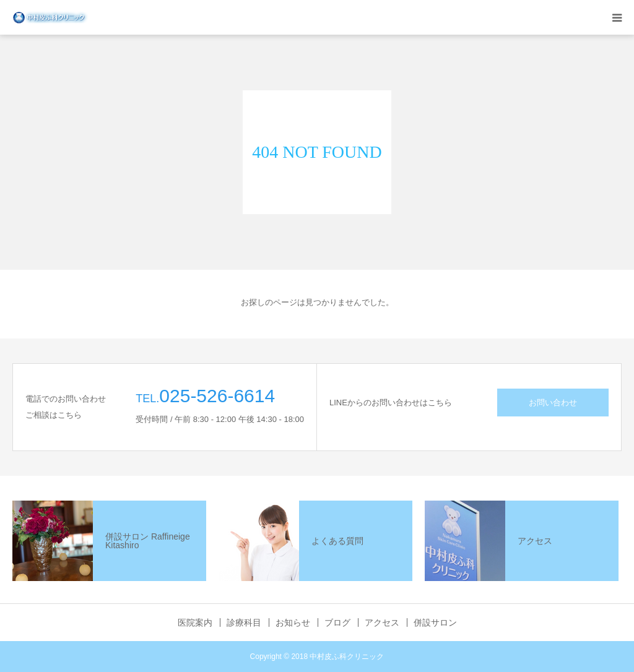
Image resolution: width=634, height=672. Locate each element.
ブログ (337, 622)
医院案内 (195, 622)
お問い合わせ (553, 403)
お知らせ (293, 622)
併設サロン (435, 622)
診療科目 (244, 622)
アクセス (382, 622)
